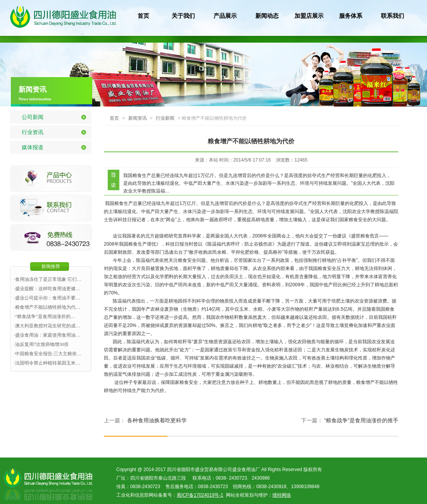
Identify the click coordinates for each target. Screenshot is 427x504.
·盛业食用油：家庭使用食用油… (47, 335)
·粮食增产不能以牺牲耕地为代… (47, 307)
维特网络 (282, 495)
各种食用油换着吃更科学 (157, 420)
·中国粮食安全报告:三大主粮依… (48, 354)
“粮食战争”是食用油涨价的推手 (361, 420)
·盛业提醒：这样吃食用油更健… (47, 289)
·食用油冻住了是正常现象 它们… (48, 279)
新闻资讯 (138, 118)
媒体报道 (33, 147)
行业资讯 (33, 132)
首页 (114, 118)
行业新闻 (165, 118)
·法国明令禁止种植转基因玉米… (47, 363)
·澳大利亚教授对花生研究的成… (47, 326)
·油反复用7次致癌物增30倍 (41, 344)
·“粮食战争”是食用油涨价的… (45, 317)
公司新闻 (33, 117)
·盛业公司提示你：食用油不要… (47, 298)
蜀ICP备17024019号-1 (200, 495)
